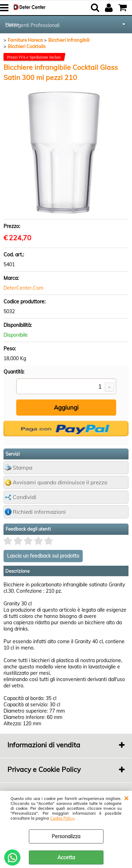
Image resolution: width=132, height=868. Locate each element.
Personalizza (66, 836)
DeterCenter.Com (23, 288)
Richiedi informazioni (39, 512)
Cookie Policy (62, 818)
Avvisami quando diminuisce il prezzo (60, 482)
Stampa (23, 468)
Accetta (66, 857)
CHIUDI (126, 798)
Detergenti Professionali (32, 25)
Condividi (24, 497)
